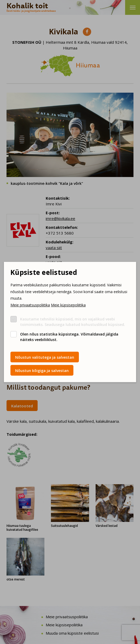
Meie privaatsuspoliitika (30, 305)
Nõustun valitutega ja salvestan (45, 357)
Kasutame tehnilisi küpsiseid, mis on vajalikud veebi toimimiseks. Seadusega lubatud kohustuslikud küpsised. (73, 322)
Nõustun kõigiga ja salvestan (42, 371)
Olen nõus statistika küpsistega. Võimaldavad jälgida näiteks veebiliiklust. (69, 337)
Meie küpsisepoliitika (68, 305)
